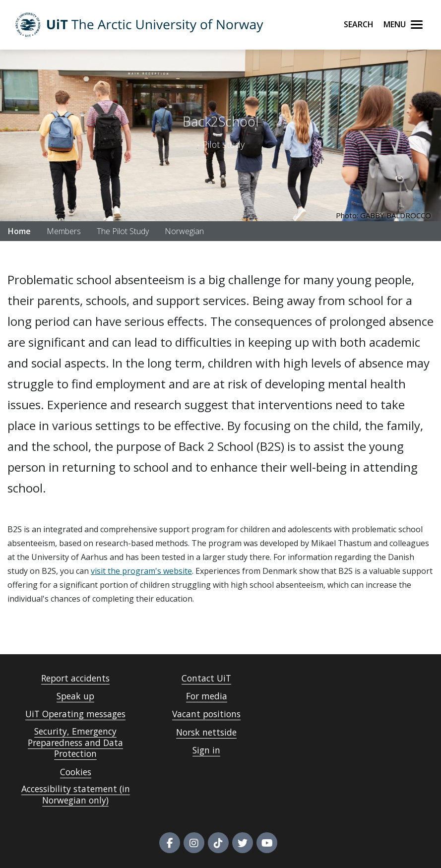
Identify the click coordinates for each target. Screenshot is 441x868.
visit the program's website (141, 571)
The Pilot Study (123, 231)
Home (19, 231)
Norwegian (184, 231)
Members (64, 231)
